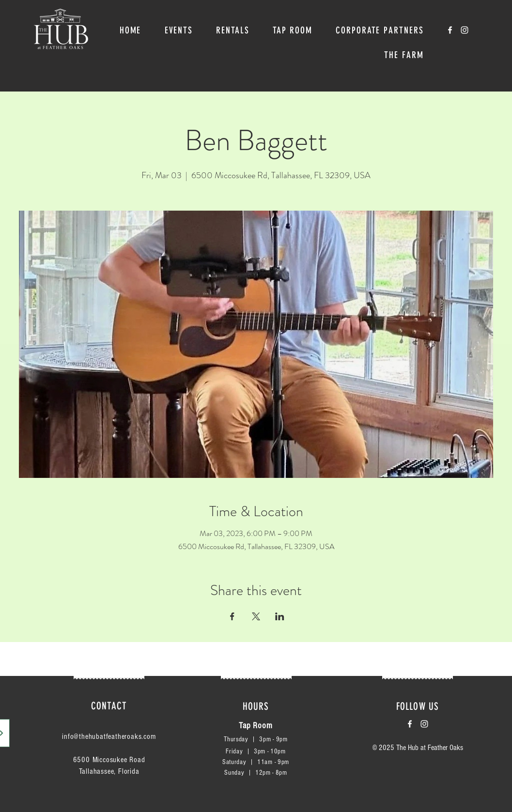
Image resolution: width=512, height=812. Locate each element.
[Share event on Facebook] (232, 616)
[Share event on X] (256, 616)
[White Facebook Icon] (450, 30)
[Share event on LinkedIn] (280, 616)
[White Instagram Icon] (465, 30)
